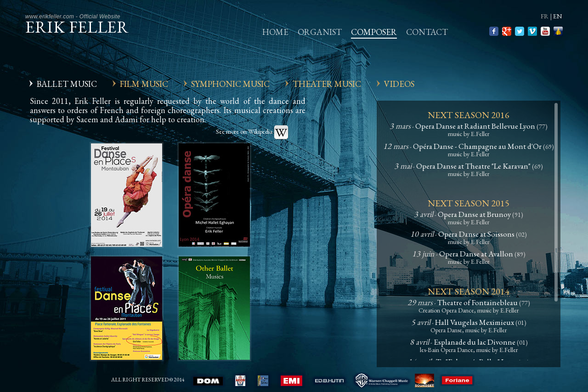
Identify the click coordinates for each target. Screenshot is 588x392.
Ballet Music (67, 84)
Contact (427, 32)
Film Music (144, 84)
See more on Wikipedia (252, 131)
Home (275, 32)
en (557, 16)
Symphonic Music (230, 84)
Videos (399, 84)
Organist (320, 32)
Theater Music (327, 84)
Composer (374, 32)
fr (545, 16)
